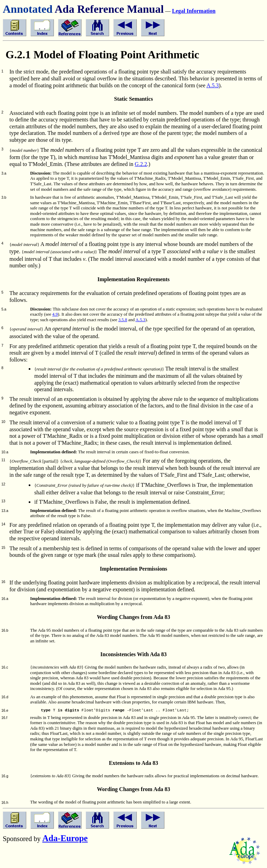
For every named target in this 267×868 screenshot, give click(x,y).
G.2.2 (141, 164)
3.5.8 (123, 320)
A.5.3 (213, 85)
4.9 (55, 314)
